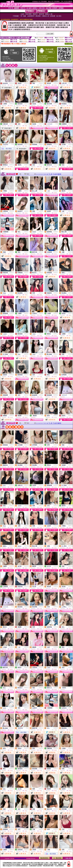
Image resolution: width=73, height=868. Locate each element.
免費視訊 (12, 83)
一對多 (56, 124)
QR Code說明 (69, 44)
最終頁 (59, 174)
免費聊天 (41, 83)
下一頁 (50, 174)
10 (47, 174)
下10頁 (55, 174)
